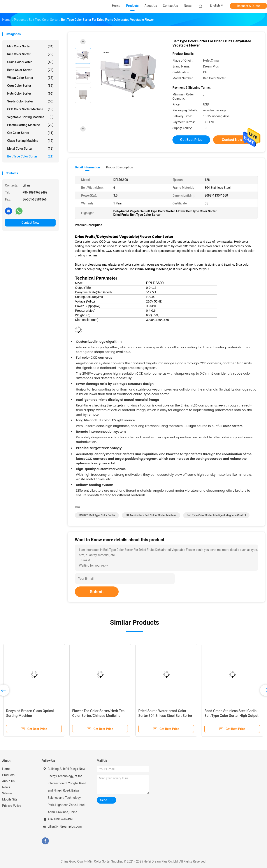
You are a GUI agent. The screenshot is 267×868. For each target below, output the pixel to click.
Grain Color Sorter (30, 62)
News (6, 787)
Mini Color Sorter (30, 46)
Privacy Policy (12, 806)
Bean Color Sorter (30, 70)
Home (6, 769)
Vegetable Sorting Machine (30, 117)
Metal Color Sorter (30, 149)
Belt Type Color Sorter (30, 156)
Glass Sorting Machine (30, 141)
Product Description (119, 167)
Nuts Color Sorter (30, 93)
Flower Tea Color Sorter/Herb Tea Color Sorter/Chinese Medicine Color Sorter (98, 716)
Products (8, 775)
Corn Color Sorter (30, 86)
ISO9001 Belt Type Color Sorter (97, 515)
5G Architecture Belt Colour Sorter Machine (151, 515)
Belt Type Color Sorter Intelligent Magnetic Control (216, 515)
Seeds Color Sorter (30, 101)
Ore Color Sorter (30, 133)
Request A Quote (248, 6)
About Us (8, 781)
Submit (97, 592)
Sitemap (8, 793)
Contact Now (30, 223)
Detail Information (87, 167)
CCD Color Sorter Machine (30, 109)
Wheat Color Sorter (30, 78)
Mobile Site (10, 799)
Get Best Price (191, 140)
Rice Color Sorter (30, 54)
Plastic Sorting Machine (30, 125)
